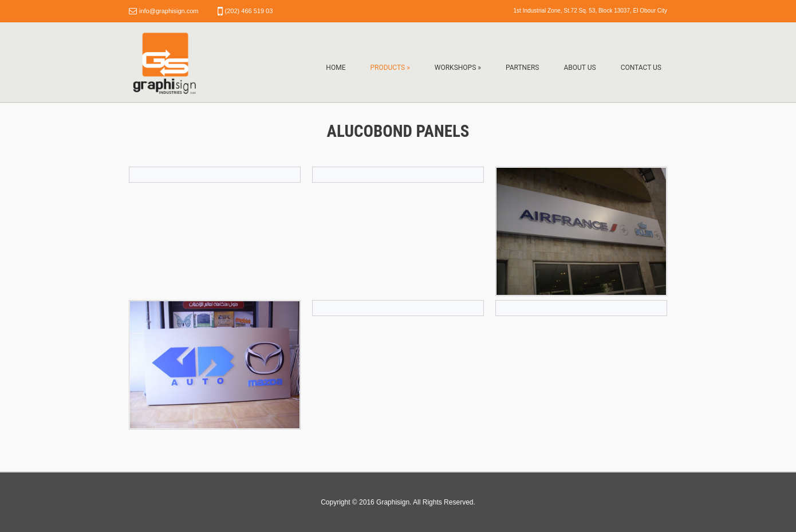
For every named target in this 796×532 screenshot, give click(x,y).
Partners (523, 68)
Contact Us (641, 68)
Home (336, 68)
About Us (580, 68)
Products (390, 68)
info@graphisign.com (169, 11)
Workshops (458, 68)
